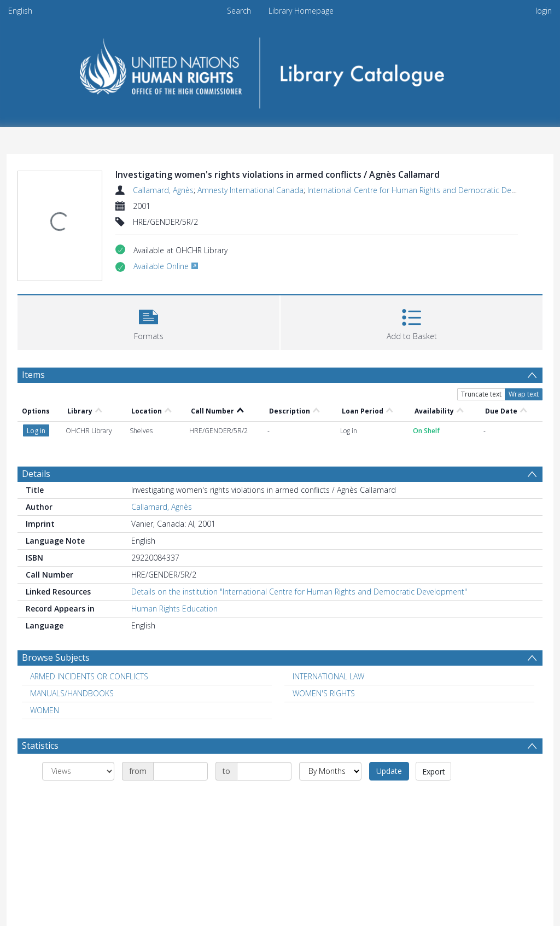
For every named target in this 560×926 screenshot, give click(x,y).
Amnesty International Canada (250, 190)
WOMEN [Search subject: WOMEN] (45, 710)
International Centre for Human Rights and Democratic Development (428, 190)
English (20, 11)
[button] (148, 321)
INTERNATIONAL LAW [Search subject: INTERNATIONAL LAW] (328, 676)
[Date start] (180, 771)
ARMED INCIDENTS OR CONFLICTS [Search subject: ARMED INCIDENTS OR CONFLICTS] (89, 676)
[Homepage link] (280, 69)
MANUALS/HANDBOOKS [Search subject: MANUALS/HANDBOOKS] (72, 693)
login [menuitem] (544, 11)
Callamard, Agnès (163, 190)
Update (389, 771)
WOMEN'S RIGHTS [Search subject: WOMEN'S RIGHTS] (324, 693)
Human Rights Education (174, 608)
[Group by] (78, 771)
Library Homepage (301, 11)
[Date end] (264, 771)
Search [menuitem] (239, 11)
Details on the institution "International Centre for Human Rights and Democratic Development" (299, 592)
